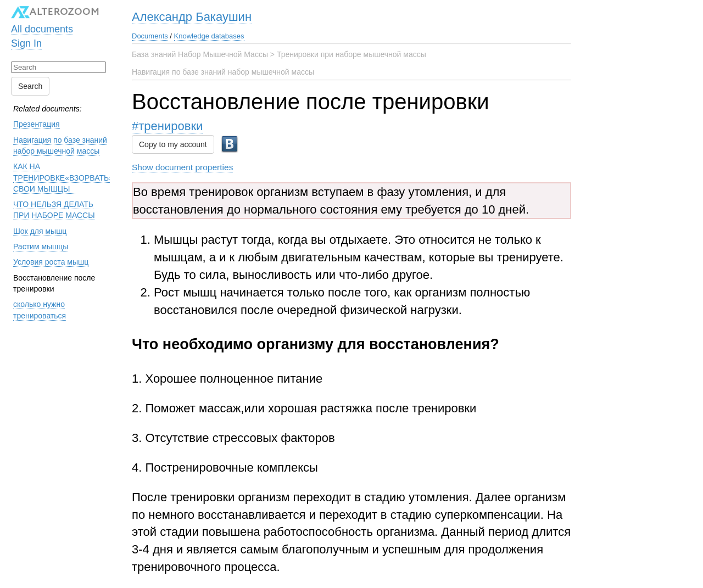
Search (30, 86)
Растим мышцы (41, 247)
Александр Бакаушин (192, 17)
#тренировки (167, 126)
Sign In (26, 43)
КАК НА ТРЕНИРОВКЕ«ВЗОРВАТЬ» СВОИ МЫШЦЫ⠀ (63, 178)
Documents (150, 36)
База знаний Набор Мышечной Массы (200, 54)
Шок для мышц (40, 231)
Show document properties (182, 167)
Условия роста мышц (51, 262)
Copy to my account (173, 144)
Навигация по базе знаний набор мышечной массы (223, 72)
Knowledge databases (209, 36)
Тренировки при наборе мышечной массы (351, 54)
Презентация (37, 124)
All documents (42, 29)
